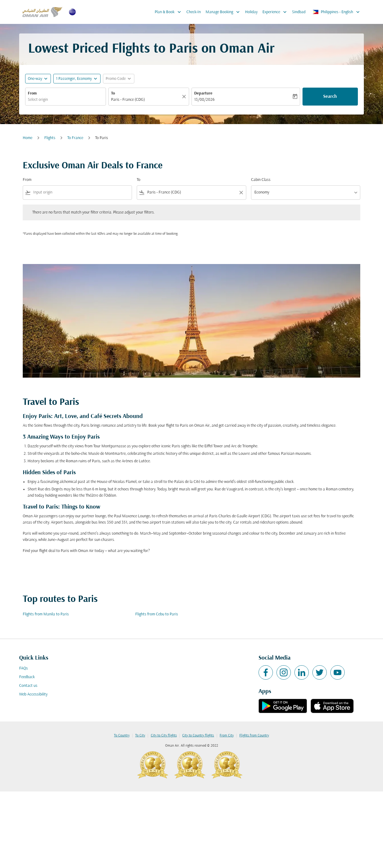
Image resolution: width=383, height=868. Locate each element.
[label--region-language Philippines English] (336, 12)
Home (28, 138)
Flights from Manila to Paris (46, 614)
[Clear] (185, 97)
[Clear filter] (241, 193)
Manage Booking (224, 12)
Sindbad (299, 12)
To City (140, 736)
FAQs (23, 668)
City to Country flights (198, 736)
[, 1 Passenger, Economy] (74, 79)
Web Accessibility (33, 694)
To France (75, 138)
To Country (122, 736)
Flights (50, 138)
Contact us (28, 686)
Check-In (194, 12)
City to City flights (164, 736)
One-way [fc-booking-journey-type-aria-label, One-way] (35, 79)
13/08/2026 (204, 100)
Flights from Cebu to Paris (157, 614)
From (32, 93)
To (113, 93)
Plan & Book (169, 12)
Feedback (27, 677)
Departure (203, 93)
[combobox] (66, 100)
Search (330, 97)
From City (227, 736)
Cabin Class (261, 180)
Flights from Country (254, 736)
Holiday (251, 12)
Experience (276, 12)
